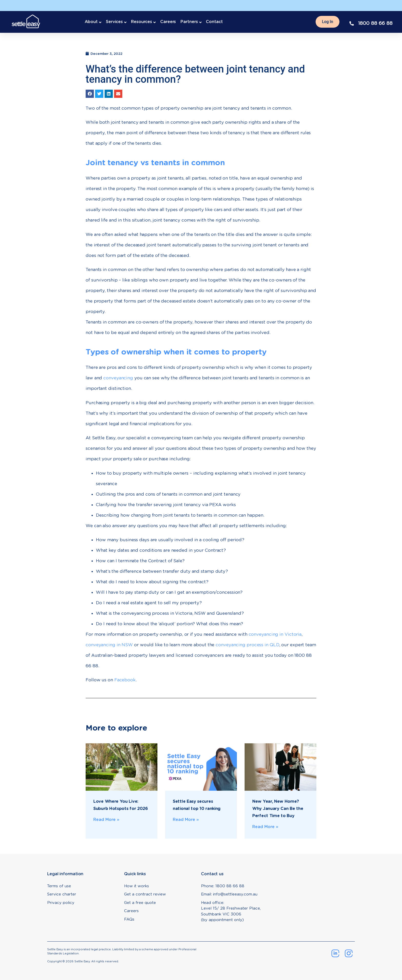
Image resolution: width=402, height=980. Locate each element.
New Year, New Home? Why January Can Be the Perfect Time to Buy (278, 809)
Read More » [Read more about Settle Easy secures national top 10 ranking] (186, 820)
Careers (168, 22)
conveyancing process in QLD (247, 645)
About (91, 22)
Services (114, 22)
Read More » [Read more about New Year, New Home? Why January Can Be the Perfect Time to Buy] (265, 827)
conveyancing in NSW (109, 645)
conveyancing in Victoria (275, 634)
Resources (142, 22)
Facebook (125, 680)
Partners (189, 22)
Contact (214, 22)
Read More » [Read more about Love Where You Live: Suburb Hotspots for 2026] (106, 820)
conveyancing (118, 378)
